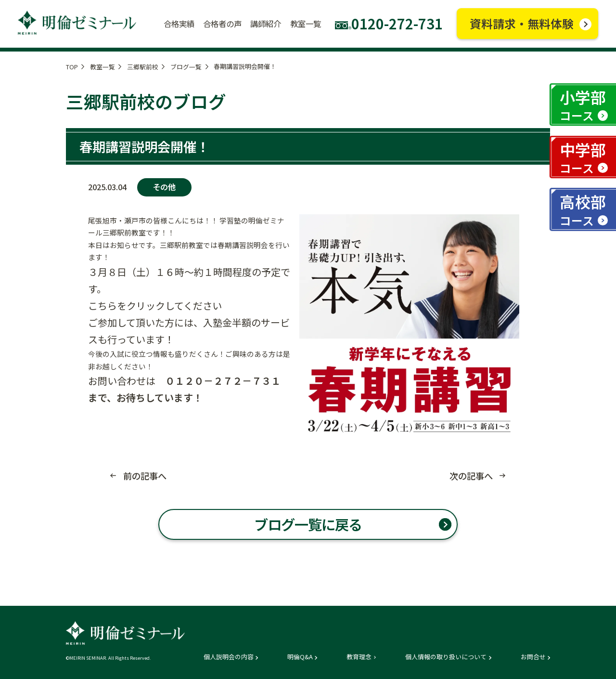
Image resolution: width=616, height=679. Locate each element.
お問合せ (533, 657)
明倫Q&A (300, 657)
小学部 (583, 105)
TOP (72, 67)
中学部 (583, 157)
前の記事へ (145, 476)
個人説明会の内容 (229, 657)
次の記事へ (471, 476)
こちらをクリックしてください (155, 306)
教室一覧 (103, 67)
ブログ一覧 (186, 67)
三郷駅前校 (143, 67)
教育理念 (359, 657)
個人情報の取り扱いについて (446, 657)
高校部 (583, 209)
